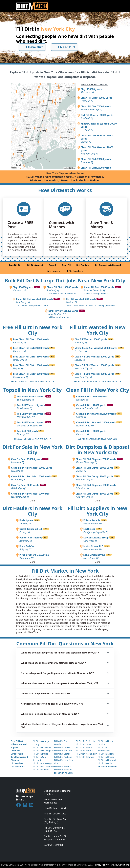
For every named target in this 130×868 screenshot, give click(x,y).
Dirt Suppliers (18, 766)
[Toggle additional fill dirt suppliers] (97, 562)
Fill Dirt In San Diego (42, 763)
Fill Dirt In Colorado (85, 757)
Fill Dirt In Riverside (42, 747)
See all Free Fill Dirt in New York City (33, 382)
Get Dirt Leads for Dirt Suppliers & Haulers (56, 838)
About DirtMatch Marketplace (53, 801)
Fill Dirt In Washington (86, 754)
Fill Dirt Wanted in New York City (98, 330)
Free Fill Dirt (15, 265)
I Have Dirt (32, 47)
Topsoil (52, 265)
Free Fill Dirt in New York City (33, 330)
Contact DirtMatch (54, 845)
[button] (65, 653)
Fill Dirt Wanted (35, 265)
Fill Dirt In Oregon (106, 757)
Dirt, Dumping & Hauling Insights (57, 792)
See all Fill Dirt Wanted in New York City (97, 382)
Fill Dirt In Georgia (84, 751)
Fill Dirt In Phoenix (63, 766)
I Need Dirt (64, 47)
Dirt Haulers (54, 271)
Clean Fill (66, 265)
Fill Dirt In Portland (63, 757)
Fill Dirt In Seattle (62, 754)
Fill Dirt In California (85, 741)
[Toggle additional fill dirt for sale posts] (32, 501)
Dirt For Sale (83, 265)
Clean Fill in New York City (98, 390)
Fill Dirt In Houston (63, 770)
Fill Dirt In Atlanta (41, 770)
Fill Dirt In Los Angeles (43, 751)
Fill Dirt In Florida (84, 747)
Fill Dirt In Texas (83, 744)
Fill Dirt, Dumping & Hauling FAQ (55, 829)
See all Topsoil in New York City (33, 439)
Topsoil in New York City (32, 390)
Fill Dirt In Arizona (106, 754)
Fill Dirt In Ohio (105, 763)
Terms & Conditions (119, 865)
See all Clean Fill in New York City (97, 439)
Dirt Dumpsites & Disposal (108, 265)
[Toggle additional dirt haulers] (32, 562)
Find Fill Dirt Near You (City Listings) (56, 821)
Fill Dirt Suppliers (74, 271)
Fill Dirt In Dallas (40, 754)
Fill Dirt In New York (107, 760)
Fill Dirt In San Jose (63, 751)
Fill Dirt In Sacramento (43, 766)
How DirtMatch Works (56, 808)
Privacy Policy (101, 865)
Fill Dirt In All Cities (64, 773)
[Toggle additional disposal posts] (97, 501)
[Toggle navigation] (110, 6)
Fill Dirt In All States (107, 766)
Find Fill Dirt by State (55, 814)
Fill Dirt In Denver (63, 747)
